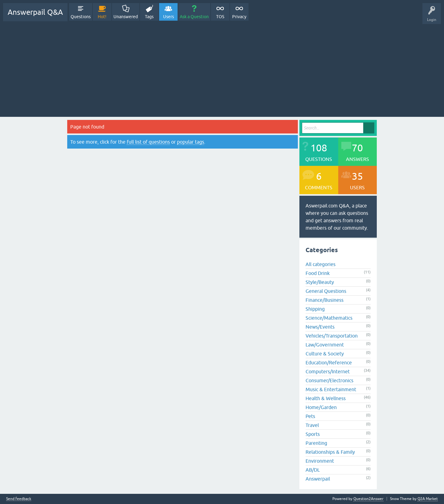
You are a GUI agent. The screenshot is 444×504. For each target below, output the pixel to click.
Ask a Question (194, 17)
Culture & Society (325, 354)
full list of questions (148, 142)
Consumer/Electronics (329, 380)
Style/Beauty (320, 282)
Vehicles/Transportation (332, 336)
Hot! (102, 17)
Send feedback (19, 499)
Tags (149, 17)
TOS (220, 17)
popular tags (191, 142)
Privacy (239, 17)
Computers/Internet (328, 371)
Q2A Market (428, 499)
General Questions (326, 291)
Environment (320, 461)
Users (169, 17)
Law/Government (325, 345)
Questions (81, 17)
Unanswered (126, 17)
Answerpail (318, 479)
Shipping (315, 309)
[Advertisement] (222, 68)
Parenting (316, 443)
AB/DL (313, 470)
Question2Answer (368, 499)
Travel (312, 425)
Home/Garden (321, 407)
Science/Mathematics (329, 318)
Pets (310, 416)
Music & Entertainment (331, 389)
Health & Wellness (326, 398)
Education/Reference (329, 363)
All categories (321, 264)
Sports (313, 434)
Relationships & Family (330, 452)
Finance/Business (325, 300)
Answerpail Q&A (35, 12)
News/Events (320, 327)
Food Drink (318, 273)
